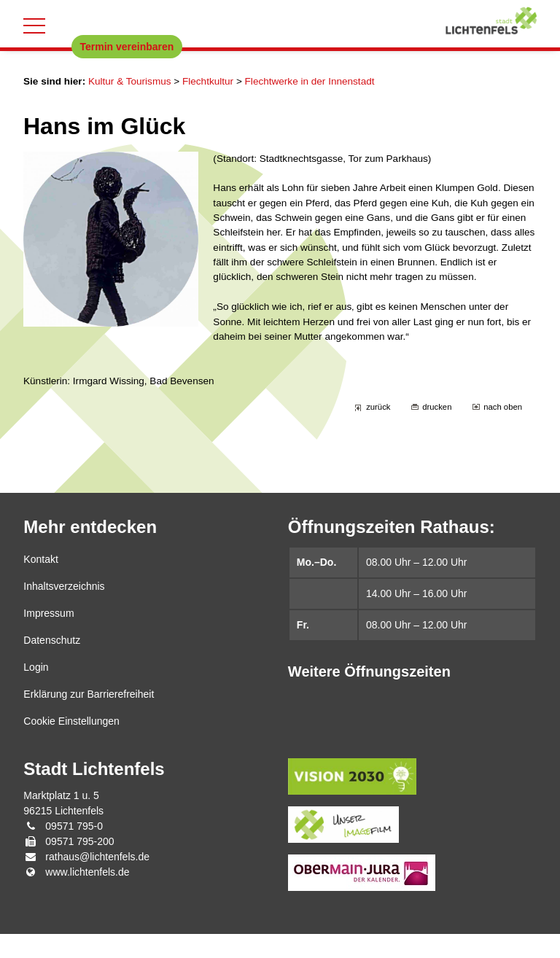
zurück (376, 431)
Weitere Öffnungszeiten (369, 696)
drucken (435, 431)
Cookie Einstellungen (71, 745)
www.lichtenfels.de (87, 896)
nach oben (502, 431)
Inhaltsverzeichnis (64, 610)
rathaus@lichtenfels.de (97, 881)
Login (36, 691)
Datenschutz (52, 664)
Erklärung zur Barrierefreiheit (89, 718)
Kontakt (40, 583)
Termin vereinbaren (127, 47)
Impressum (48, 637)
